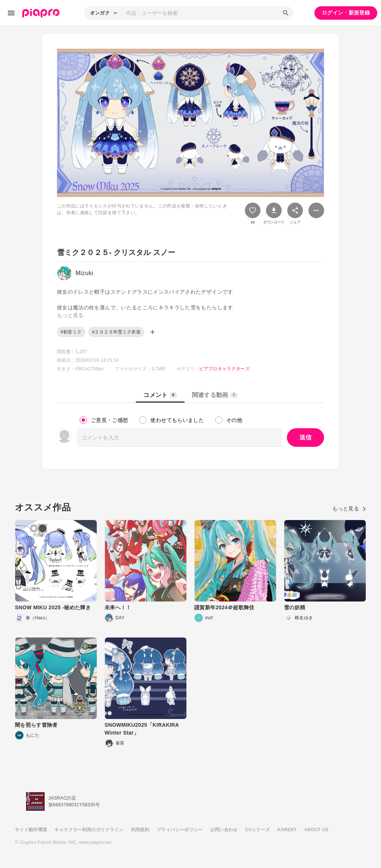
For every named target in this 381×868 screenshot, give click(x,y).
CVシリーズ (258, 830)
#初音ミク (71, 332)
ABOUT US (316, 830)
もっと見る (349, 509)
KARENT (287, 830)
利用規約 (140, 830)
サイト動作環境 (31, 830)
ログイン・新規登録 (346, 13)
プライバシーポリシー (180, 830)
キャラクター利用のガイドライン (89, 830)
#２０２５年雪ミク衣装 (116, 332)
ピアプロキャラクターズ (224, 369)
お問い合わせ (224, 830)
